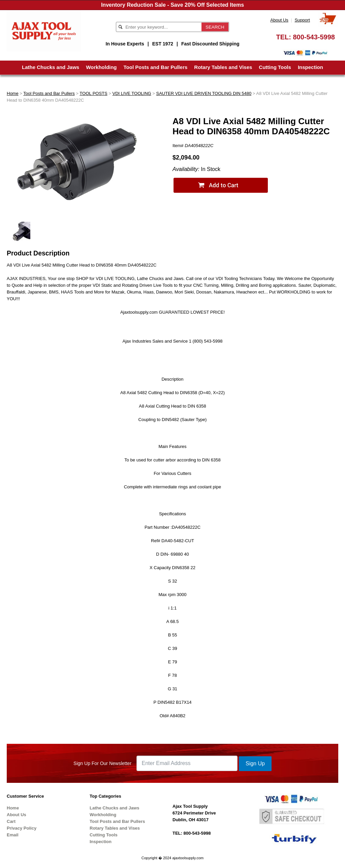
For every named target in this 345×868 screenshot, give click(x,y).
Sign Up (255, 763)
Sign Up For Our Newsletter (102, 763)
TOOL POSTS (93, 93)
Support (302, 20)
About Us (279, 20)
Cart (11, 821)
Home (13, 93)
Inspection (310, 67)
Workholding (101, 67)
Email (13, 835)
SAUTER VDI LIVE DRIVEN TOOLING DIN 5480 (204, 93)
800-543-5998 (314, 37)
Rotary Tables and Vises (223, 67)
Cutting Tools (275, 67)
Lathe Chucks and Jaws (51, 67)
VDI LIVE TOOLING (132, 93)
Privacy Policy (22, 828)
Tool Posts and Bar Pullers (156, 67)
